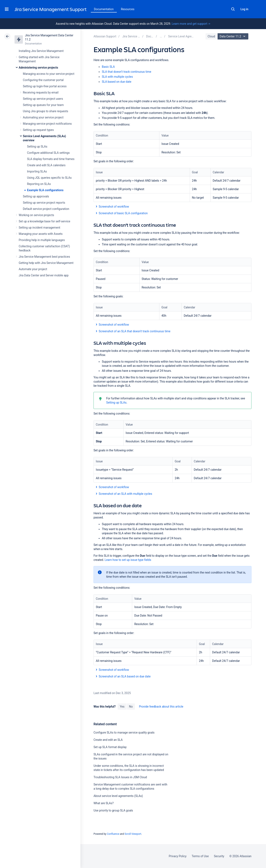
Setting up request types (38, 130)
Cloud (211, 36)
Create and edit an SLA (108, 740)
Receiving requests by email (41, 92)
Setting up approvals (36, 196)
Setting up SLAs (37, 147)
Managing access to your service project (49, 74)
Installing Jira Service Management (41, 51)
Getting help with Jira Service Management (46, 263)
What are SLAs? (104, 803)
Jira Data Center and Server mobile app (44, 275)
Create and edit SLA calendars (46, 165)
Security (219, 856)
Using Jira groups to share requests (46, 111)
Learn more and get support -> (191, 24)
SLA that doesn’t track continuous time (127, 72)
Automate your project (33, 269)
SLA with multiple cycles (117, 77)
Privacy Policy (178, 856)
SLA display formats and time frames (51, 159)
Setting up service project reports (44, 203)
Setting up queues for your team (43, 105)
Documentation (104, 9)
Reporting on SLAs (39, 184)
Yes (122, 707)
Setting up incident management (39, 228)
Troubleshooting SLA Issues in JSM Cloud (120, 777)
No (131, 707)
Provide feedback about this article (161, 707)
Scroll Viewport (133, 834)
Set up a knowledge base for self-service (44, 221)
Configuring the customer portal (43, 80)
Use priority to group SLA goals (113, 810)
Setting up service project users (43, 99)
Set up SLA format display (110, 747)
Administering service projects (38, 68)
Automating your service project (43, 117)
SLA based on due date (117, 82)
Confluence (113, 834)
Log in (244, 9)
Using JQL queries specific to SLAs (49, 178)
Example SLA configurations (45, 190)
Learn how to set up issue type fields (128, 560)
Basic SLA (108, 67)
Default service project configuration (46, 209)
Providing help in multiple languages (42, 240)
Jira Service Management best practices (44, 257)
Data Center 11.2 (233, 36)
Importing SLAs (37, 171)
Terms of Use (200, 856)
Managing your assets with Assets (41, 234)
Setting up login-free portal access (45, 86)
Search (233, 9)
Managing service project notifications (47, 124)
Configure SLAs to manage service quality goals (124, 733)
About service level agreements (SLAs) (118, 796)
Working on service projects (36, 215)
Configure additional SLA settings (48, 153)
